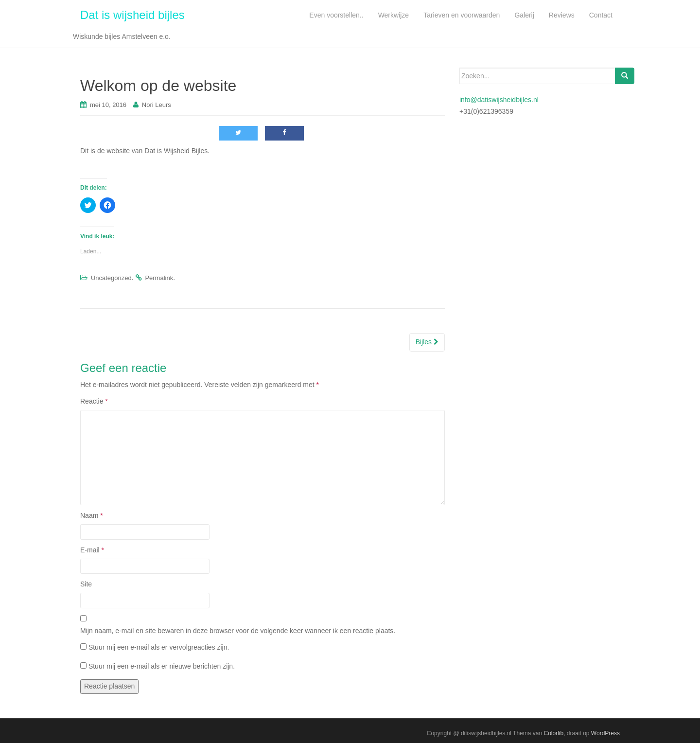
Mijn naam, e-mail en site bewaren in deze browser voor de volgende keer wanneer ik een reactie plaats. (238, 631)
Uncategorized (111, 278)
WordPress (605, 733)
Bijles (427, 342)
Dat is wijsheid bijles (132, 15)
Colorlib (553, 733)
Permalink (159, 278)
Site (86, 584)
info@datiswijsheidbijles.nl (499, 100)
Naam (92, 515)
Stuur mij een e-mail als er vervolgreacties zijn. (159, 647)
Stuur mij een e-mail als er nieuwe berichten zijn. (162, 666)
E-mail (92, 550)
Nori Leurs (157, 105)
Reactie (94, 401)
